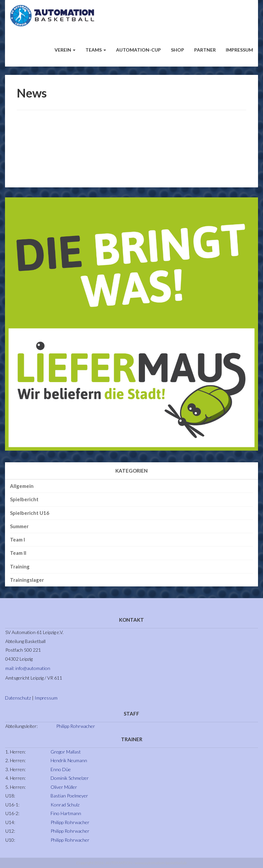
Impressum (239, 50)
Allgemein (22, 486)
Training (20, 566)
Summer (19, 526)
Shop (178, 50)
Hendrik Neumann (69, 760)
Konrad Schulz (65, 805)
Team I (17, 540)
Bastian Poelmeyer (69, 796)
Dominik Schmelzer (70, 778)
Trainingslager (27, 580)
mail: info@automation (28, 668)
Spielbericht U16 (30, 513)
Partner (205, 50)
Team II (18, 553)
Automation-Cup (138, 50)
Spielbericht (24, 499)
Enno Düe (61, 769)
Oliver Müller (64, 787)
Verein (65, 50)
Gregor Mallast (66, 752)
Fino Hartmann (66, 813)
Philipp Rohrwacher (76, 726)
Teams (96, 50)
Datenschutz (18, 698)
